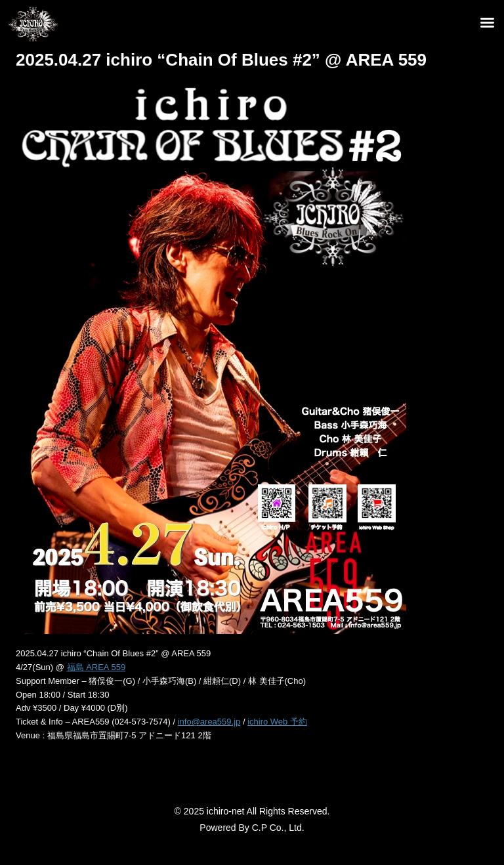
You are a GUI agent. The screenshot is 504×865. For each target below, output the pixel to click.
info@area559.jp (209, 722)
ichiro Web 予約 (277, 722)
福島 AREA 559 (96, 667)
